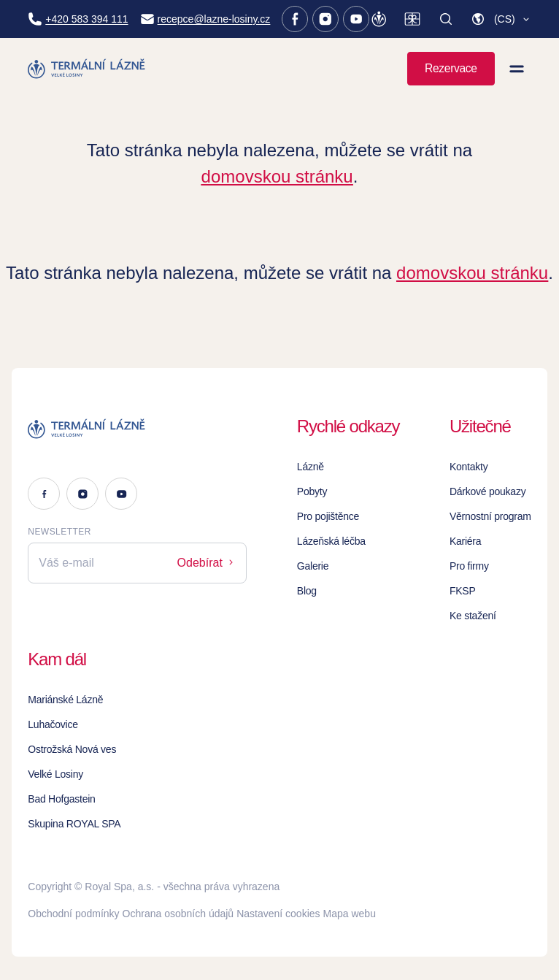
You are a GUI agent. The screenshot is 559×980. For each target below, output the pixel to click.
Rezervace (451, 68)
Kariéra (465, 541)
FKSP (463, 591)
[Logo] (137, 429)
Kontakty (469, 467)
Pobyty (312, 491)
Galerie (313, 566)
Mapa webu (350, 914)
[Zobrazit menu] (517, 69)
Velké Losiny (55, 774)
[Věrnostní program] (379, 19)
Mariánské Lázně (65, 700)
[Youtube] (356, 19)
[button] (501, 19)
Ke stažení (473, 616)
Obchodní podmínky (73, 914)
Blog (307, 591)
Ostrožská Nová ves (72, 749)
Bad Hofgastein (61, 799)
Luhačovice (53, 724)
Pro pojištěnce (328, 516)
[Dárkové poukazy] (412, 19)
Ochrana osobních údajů (178, 914)
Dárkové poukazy (488, 491)
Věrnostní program (490, 516)
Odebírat (207, 563)
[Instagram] (325, 19)
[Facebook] (295, 19)
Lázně (311, 467)
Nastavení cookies (278, 914)
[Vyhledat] (446, 19)
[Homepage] (87, 69)
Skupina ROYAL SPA (74, 824)
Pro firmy (469, 566)
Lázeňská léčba (331, 541)
